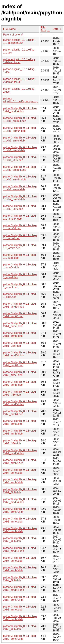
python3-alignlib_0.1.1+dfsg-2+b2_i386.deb (20, 393)
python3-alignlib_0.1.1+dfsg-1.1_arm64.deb (20, 227)
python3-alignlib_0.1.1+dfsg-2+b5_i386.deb (20, 540)
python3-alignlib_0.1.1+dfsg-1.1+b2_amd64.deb (20, 168)
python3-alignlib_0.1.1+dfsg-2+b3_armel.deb (20, 422)
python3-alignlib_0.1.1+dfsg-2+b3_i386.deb (20, 442)
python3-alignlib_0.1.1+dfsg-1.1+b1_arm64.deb (20, 129)
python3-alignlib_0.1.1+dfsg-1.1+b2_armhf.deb (20, 198)
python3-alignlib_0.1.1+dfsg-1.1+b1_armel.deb (20, 139)
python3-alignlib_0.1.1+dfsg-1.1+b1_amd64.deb (20, 119)
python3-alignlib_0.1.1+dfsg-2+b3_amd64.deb (20, 403)
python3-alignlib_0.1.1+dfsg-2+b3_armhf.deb (20, 432)
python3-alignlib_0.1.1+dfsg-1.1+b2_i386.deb (20, 207)
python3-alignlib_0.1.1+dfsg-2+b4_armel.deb (20, 471)
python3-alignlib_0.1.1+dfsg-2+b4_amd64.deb (20, 452)
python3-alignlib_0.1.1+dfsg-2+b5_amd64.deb (20, 501)
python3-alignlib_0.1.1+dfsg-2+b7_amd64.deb (20, 549)
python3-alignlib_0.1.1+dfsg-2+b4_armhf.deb (20, 481)
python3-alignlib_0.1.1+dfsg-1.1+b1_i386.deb (20, 159)
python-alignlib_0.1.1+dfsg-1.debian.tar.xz (19, 61)
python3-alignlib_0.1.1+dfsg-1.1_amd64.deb (20, 217)
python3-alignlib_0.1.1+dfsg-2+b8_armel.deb (20, 608)
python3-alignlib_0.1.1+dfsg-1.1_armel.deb (20, 237)
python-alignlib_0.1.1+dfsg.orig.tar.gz (21, 100)
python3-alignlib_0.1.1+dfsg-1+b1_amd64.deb (20, 110)
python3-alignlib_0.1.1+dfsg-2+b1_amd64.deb (20, 305)
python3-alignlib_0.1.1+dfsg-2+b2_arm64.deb (20, 364)
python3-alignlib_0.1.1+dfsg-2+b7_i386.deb (20, 579)
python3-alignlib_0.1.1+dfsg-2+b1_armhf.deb (20, 334)
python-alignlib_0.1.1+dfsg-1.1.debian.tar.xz (19, 41)
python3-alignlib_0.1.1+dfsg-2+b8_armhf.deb (20, 618)
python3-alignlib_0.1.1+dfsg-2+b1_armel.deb (20, 325)
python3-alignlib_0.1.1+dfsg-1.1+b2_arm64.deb (20, 178)
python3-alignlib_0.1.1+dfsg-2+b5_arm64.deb (20, 510)
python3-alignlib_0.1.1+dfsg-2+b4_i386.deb (20, 491)
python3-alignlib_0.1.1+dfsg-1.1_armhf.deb (20, 247)
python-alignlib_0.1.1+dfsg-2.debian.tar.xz (19, 80)
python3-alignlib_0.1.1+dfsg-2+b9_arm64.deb (20, 637)
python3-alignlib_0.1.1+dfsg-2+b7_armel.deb (20, 559)
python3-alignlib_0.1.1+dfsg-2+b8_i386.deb (20, 628)
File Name (9, 29)
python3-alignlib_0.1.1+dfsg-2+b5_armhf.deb (20, 530)
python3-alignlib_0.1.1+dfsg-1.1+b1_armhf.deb (20, 149)
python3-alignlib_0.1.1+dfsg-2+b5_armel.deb (20, 520)
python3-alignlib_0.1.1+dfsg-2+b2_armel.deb (20, 374)
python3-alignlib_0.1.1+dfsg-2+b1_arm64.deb (20, 315)
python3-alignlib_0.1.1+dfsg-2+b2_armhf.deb (20, 383)
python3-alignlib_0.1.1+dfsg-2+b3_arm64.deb (20, 413)
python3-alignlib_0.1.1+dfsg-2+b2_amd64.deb (20, 354)
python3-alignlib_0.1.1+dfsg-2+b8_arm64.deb (20, 598)
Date (56, 29)
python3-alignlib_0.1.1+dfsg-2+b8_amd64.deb (20, 588)
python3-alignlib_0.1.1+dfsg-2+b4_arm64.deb (20, 461)
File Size (44, 29)
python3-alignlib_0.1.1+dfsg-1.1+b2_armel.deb (20, 188)
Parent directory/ (13, 35)
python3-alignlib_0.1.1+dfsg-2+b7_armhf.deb (20, 569)
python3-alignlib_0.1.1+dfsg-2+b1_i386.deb (20, 344)
